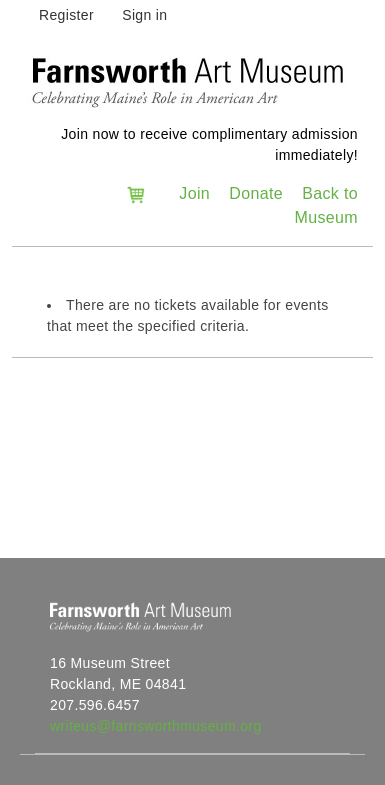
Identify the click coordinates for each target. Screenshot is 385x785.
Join (194, 193)
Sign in (144, 15)
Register (66, 15)
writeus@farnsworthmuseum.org (156, 726)
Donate (256, 193)
